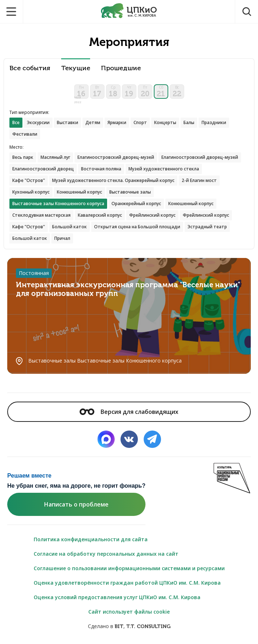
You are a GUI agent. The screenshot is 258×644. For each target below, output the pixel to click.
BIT (119, 626)
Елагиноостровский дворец (43, 169)
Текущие (76, 68)
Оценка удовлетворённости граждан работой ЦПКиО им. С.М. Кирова (127, 583)
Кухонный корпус (31, 192)
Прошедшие (121, 68)
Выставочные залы (130, 192)
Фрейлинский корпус (152, 215)
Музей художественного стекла (164, 169)
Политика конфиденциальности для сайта (91, 539)
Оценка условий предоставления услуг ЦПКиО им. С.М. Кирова (117, 597)
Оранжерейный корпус (136, 204)
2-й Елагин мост (199, 180)
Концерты (165, 122)
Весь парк (23, 157)
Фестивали (25, 134)
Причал (62, 238)
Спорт (140, 122)
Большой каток (69, 227)
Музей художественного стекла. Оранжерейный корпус (113, 180)
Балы (189, 122)
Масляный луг (55, 157)
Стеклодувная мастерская (41, 215)
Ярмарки (117, 122)
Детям (93, 122)
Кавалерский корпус (100, 215)
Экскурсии (38, 122)
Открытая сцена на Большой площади (137, 227)
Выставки (67, 122)
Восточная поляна (101, 169)
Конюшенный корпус (79, 192)
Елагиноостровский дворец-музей (116, 157)
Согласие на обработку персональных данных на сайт (106, 554)
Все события (30, 68)
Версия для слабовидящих (129, 412)
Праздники (214, 122)
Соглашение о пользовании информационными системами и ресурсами (129, 568)
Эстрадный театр (207, 227)
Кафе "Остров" (29, 180)
